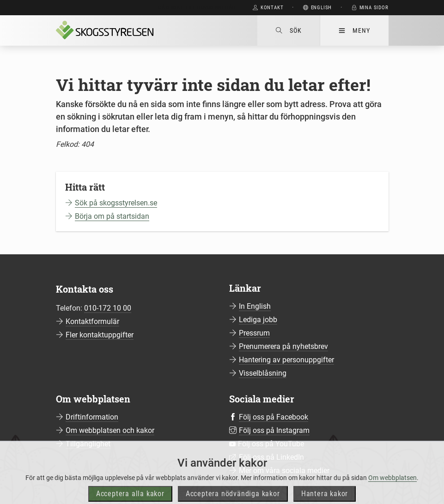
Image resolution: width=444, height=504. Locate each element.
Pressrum (254, 333)
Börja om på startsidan (112, 216)
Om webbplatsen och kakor (110, 430)
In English (255, 306)
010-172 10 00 (108, 308)
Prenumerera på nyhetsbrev (283, 346)
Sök (289, 30)
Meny (354, 30)
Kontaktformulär (92, 321)
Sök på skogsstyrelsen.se (116, 203)
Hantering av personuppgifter (286, 360)
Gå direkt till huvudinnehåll (198, 8)
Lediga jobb (258, 320)
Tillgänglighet (88, 444)
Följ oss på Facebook (274, 417)
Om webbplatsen (392, 486)
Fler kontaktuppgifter (100, 335)
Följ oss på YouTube (271, 444)
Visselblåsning (263, 373)
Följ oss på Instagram (274, 430)
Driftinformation (92, 417)
